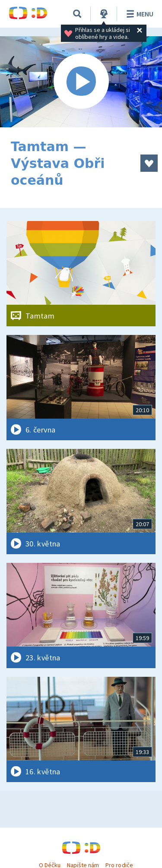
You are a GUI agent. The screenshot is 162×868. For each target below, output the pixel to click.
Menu (138, 14)
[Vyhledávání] (77, 14)
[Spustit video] (81, 82)
